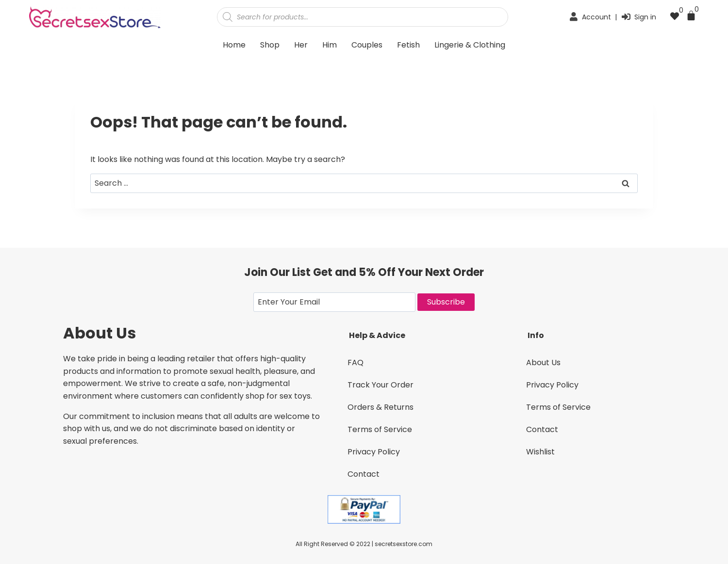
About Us (543, 363)
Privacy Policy (374, 452)
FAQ (356, 363)
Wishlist (540, 452)
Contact (364, 474)
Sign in (645, 17)
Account (596, 17)
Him (330, 45)
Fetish (408, 45)
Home (234, 45)
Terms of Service (380, 429)
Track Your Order (381, 385)
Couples (367, 45)
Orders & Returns (381, 407)
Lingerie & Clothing (470, 45)
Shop (270, 45)
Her (301, 45)
